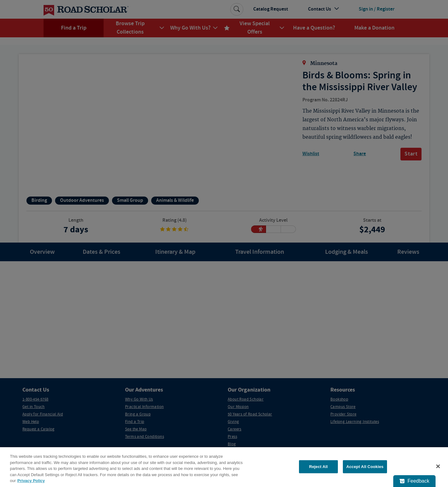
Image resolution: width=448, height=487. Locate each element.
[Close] (438, 466)
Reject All (318, 467)
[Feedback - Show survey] (414, 481)
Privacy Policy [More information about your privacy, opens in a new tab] (31, 481)
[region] (224, 467)
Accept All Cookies (365, 467)
